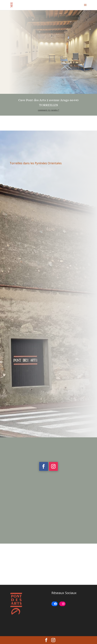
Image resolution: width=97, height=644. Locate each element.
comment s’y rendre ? (48, 110)
